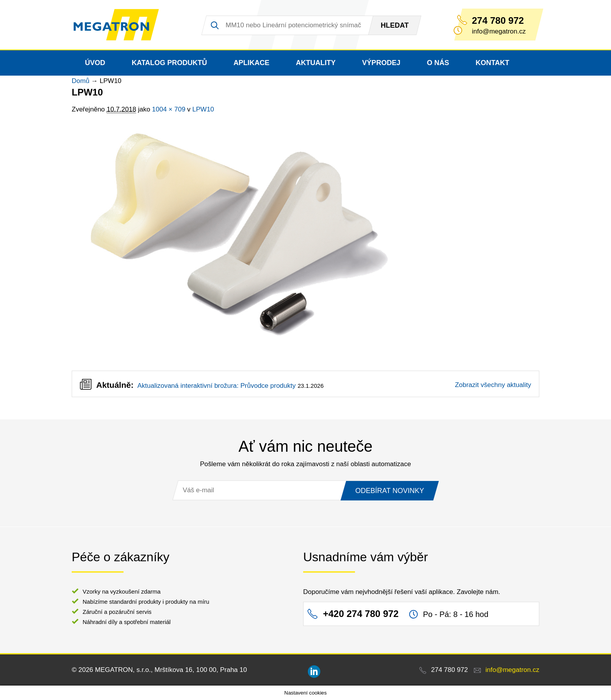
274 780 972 (498, 21)
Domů (80, 81)
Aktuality (316, 63)
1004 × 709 (169, 109)
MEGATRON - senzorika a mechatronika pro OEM (116, 25)
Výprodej (381, 63)
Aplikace (251, 63)
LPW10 (203, 109)
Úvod (95, 63)
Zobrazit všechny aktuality (493, 385)
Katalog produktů (169, 63)
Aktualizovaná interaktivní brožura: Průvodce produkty (216, 386)
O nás (438, 63)
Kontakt (492, 63)
